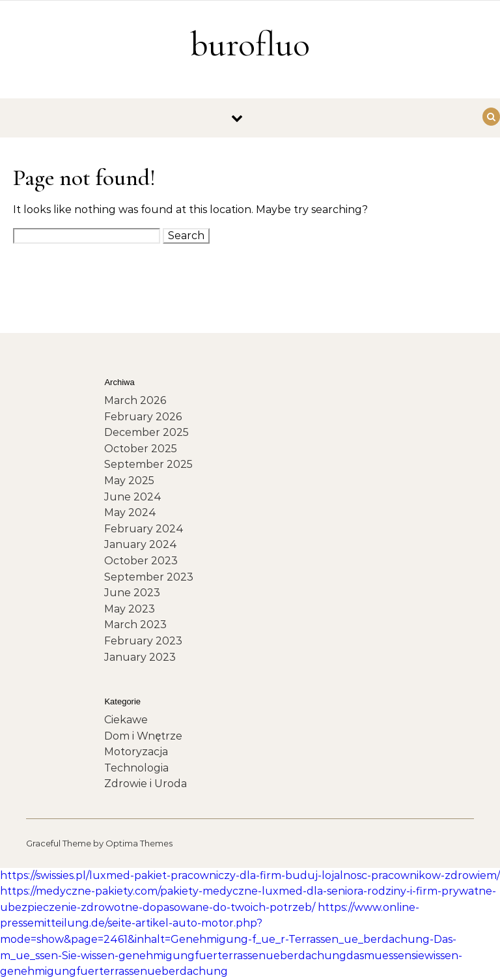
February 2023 (143, 641)
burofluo (250, 44)
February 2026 (143, 417)
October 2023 (141, 561)
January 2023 (140, 657)
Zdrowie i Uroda (146, 784)
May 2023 (130, 609)
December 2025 (146, 432)
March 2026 (135, 400)
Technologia (136, 768)
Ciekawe (126, 720)
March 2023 (135, 625)
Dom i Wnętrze (143, 736)
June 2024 (133, 497)
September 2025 (148, 464)
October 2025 (141, 449)
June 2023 (132, 593)
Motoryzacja (136, 752)
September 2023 (149, 577)
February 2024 (144, 529)
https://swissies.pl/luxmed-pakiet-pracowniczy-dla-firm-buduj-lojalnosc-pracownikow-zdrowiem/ (250, 875)
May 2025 (129, 481)
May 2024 (130, 512)
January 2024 (141, 544)
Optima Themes (139, 843)
